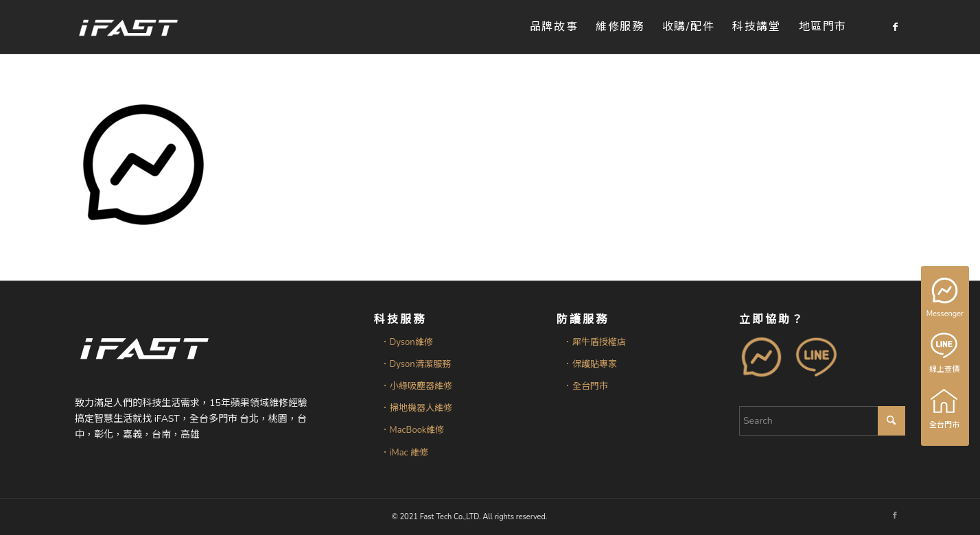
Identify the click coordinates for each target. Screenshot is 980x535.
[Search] (822, 421)
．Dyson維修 (407, 342)
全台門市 (945, 409)
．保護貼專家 (590, 364)
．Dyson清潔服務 (416, 364)
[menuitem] (554, 27)
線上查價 (945, 353)
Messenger (946, 298)
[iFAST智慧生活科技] (128, 27)
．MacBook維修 (413, 430)
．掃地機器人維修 (417, 408)
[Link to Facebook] (895, 27)
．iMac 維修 (405, 453)
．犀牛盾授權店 (595, 342)
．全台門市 (586, 386)
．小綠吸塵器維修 (417, 386)
